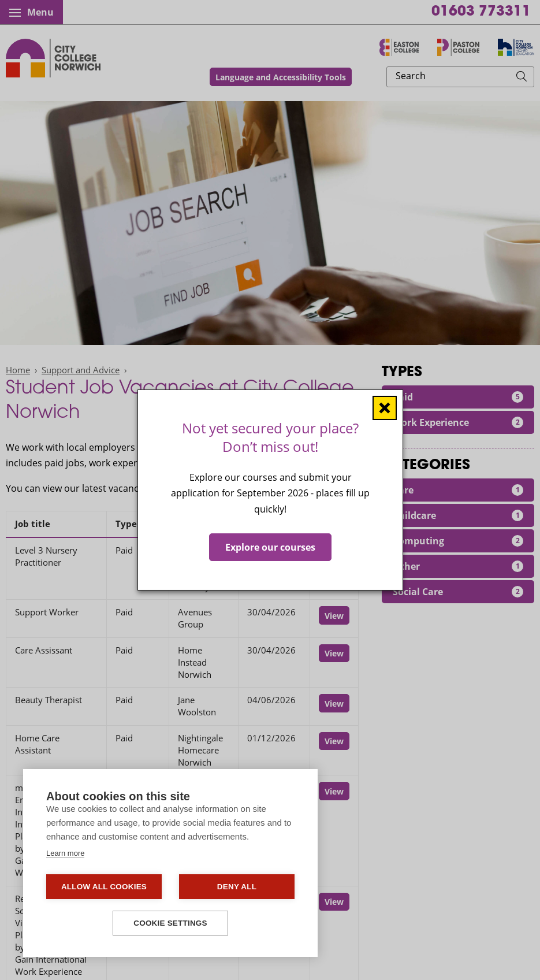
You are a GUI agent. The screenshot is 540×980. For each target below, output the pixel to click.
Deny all (237, 887)
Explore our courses (270, 547)
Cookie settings (170, 923)
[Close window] (385, 408)
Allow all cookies (104, 887)
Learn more (65, 853)
